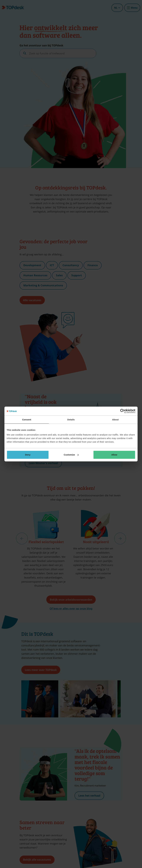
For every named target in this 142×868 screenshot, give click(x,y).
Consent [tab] (27, 420)
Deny (28, 455)
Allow (114, 455)
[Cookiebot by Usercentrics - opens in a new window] (122, 411)
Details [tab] (71, 420)
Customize (71, 455)
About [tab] (115, 420)
